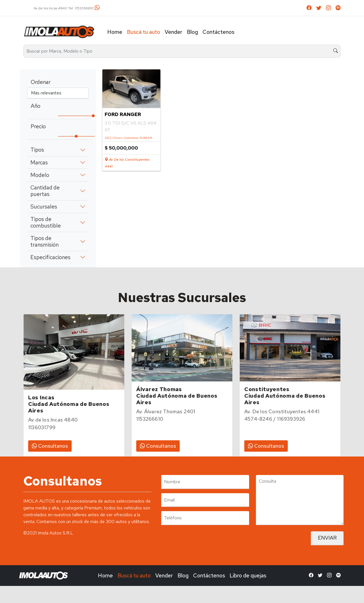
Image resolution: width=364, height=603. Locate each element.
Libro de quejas (248, 575)
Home (115, 32)
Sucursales (44, 206)
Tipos (37, 150)
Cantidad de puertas (45, 191)
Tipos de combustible (46, 222)
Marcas (39, 162)
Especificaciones (50, 257)
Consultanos (50, 446)
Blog (192, 32)
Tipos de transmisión (45, 241)
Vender (173, 32)
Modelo (40, 175)
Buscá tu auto (143, 32)
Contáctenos (218, 32)
